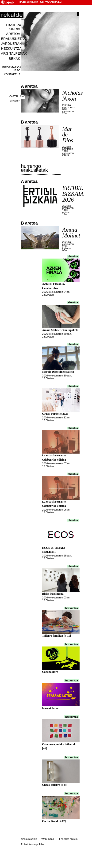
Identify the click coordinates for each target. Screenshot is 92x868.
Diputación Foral (51, 2)
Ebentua (73, 256)
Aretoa (13, 34)
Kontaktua (12, 74)
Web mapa (48, 839)
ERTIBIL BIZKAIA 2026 (73, 194)
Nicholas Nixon (73, 96)
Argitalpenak (14, 53)
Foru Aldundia (29, 2)
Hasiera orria (14, 27)
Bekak (14, 59)
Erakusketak (13, 39)
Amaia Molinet (71, 233)
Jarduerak (11, 44)
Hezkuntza (11, 49)
